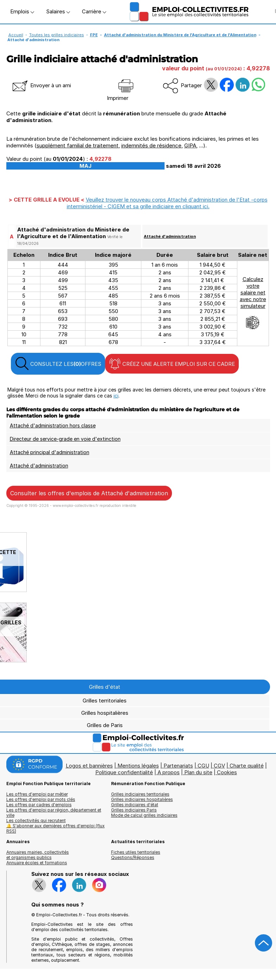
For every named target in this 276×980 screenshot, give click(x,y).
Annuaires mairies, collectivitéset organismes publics (38, 855)
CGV (219, 766)
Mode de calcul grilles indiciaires (144, 815)
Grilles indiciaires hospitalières (142, 799)
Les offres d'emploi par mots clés (41, 799)
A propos (169, 772)
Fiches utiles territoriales (136, 852)
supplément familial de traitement (78, 145)
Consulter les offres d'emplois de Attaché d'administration (89, 493)
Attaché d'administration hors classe (53, 425)
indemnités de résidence (151, 145)
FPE (94, 35)
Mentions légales (138, 766)
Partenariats (178, 766)
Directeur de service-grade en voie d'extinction (65, 439)
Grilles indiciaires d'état (135, 805)
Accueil (16, 35)
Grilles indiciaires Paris (134, 810)
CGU (203, 766)
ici (116, 396)
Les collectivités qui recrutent (36, 820)
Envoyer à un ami (41, 85)
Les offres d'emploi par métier (37, 794)
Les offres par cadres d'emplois (39, 805)
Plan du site (198, 772)
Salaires (58, 11)
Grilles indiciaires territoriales (140, 794)
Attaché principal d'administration (50, 452)
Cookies (227, 772)
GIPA (190, 145)
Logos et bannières (89, 766)
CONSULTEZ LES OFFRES (58, 364)
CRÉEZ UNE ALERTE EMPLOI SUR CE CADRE (172, 364)
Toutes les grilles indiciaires (57, 35)
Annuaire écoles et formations (37, 863)
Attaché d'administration (170, 236)
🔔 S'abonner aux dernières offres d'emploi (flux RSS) (56, 828)
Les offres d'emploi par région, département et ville (54, 813)
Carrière (94, 11)
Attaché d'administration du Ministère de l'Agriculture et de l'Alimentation (180, 35)
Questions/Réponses (133, 857)
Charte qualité (247, 766)
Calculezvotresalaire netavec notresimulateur (253, 303)
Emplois (22, 11)
